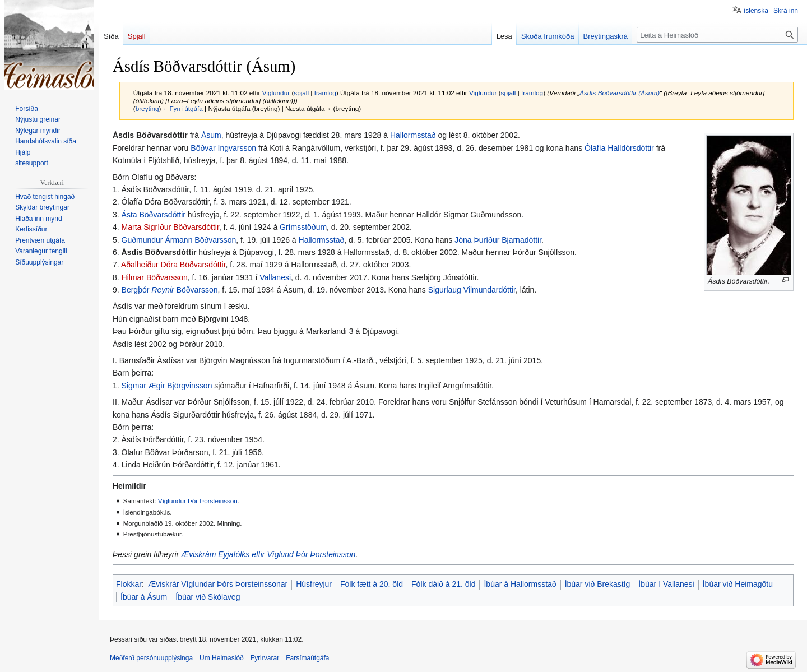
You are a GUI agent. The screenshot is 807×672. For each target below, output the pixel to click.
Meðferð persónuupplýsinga (151, 658)
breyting (147, 108)
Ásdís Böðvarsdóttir (159, 252)
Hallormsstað (413, 135)
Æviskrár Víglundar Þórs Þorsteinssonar (218, 584)
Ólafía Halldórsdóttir (619, 148)
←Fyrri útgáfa (183, 108)
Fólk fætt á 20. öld (372, 584)
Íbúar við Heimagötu (738, 584)
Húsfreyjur (314, 584)
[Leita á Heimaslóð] (717, 35)
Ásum (211, 135)
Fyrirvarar (265, 658)
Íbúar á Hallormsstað (520, 584)
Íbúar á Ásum (144, 597)
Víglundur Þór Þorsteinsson (198, 501)
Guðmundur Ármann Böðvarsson (179, 240)
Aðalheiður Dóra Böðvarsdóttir (173, 265)
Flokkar (129, 584)
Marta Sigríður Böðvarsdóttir (170, 227)
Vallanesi (275, 277)
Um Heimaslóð (222, 658)
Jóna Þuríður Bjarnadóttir (498, 240)
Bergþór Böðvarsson (170, 290)
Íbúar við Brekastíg (598, 584)
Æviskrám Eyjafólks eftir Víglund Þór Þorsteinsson (268, 554)
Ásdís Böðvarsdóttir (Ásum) (620, 93)
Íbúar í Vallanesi (666, 584)
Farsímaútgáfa (307, 658)
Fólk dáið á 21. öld (443, 584)
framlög (325, 93)
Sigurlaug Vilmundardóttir (472, 290)
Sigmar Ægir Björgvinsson (167, 386)
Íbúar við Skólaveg (208, 597)
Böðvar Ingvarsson (223, 148)
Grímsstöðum (303, 227)
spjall (301, 93)
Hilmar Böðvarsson (155, 277)
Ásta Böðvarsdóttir (154, 215)
